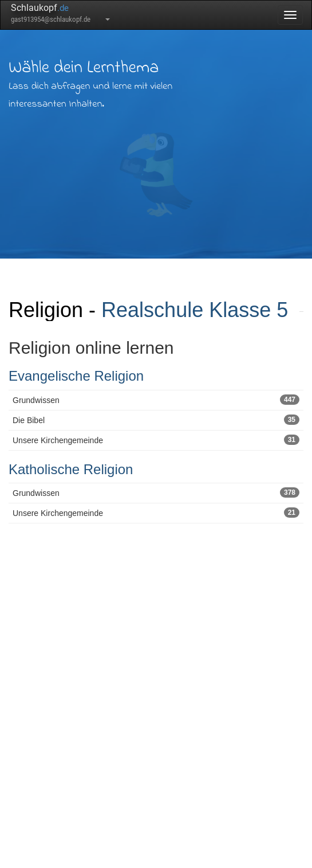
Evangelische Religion (76, 376)
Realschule (152, 310)
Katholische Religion (71, 469)
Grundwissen (156, 400)
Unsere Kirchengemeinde (156, 440)
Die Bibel (156, 420)
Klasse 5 (248, 310)
